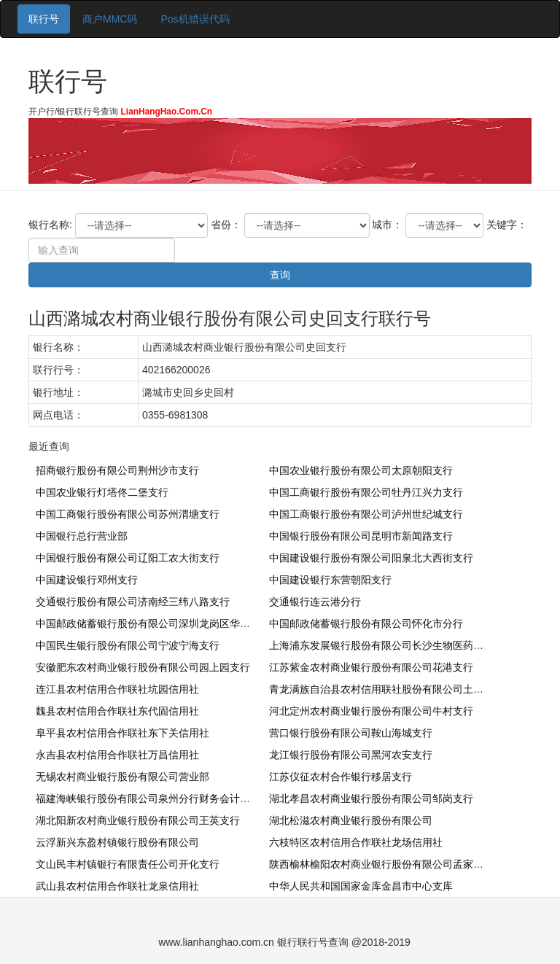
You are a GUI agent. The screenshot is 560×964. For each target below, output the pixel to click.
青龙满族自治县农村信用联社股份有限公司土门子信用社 (397, 689)
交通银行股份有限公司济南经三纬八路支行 (133, 602)
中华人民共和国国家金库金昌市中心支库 (361, 886)
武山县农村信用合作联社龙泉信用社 (117, 886)
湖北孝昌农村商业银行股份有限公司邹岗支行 (371, 798)
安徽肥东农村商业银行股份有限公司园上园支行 (143, 667)
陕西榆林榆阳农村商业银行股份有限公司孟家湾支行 (386, 864)
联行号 (44, 19)
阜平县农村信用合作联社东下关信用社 (122, 733)
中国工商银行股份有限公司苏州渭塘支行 (128, 514)
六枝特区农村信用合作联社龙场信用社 (356, 842)
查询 (280, 275)
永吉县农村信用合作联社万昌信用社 (117, 755)
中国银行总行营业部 (82, 536)
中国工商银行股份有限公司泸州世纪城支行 (366, 514)
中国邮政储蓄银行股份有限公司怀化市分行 (366, 623)
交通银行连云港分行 (315, 602)
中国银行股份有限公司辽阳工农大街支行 (128, 558)
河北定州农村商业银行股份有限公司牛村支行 (371, 711)
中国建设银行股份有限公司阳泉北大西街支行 (371, 558)
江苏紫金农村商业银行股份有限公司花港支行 (371, 667)
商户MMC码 (110, 19)
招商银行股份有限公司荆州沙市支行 (117, 470)
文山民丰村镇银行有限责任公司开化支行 (128, 864)
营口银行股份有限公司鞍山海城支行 (351, 733)
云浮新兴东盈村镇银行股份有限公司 (117, 842)
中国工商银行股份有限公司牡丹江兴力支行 (366, 492)
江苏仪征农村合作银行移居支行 (341, 777)
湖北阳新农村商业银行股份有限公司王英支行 (138, 820)
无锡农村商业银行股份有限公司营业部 (122, 777)
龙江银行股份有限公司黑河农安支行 (351, 755)
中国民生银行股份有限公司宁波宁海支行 (128, 645)
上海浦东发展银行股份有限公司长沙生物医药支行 (381, 645)
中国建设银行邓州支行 (87, 580)
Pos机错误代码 (195, 19)
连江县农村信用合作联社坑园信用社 (117, 689)
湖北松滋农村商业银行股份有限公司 (351, 820)
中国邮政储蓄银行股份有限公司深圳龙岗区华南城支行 (158, 623)
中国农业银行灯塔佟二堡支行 (102, 492)
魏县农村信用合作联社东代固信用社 (117, 711)
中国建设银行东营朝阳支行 (330, 580)
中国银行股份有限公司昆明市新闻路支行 (361, 536)
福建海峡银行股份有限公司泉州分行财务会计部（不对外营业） (179, 798)
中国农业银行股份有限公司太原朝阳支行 (361, 470)
